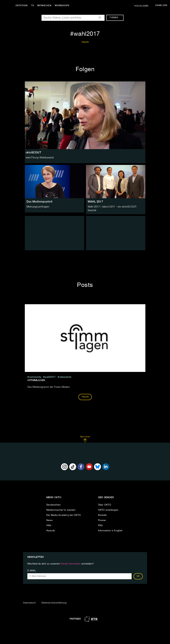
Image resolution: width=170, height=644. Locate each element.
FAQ (100, 524)
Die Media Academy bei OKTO (64, 513)
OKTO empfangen (108, 508)
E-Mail (32, 569)
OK (138, 575)
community (35, 375)
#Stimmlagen (36, 378)
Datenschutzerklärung (54, 601)
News (50, 519)
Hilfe (49, 524)
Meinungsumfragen (37, 207)
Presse (102, 519)
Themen (115, 18)
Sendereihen (54, 503)
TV (33, 5)
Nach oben (85, 437)
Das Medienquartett (40, 202)
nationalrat (65, 375)
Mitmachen (45, 5)
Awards (51, 529)
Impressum (29, 601)
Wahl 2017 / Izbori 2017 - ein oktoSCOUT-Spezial (115, 207)
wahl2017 (50, 375)
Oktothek (22, 5)
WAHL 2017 (95, 202)
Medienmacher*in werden (61, 508)
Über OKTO (105, 503)
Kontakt (102, 513)
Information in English (110, 529)
